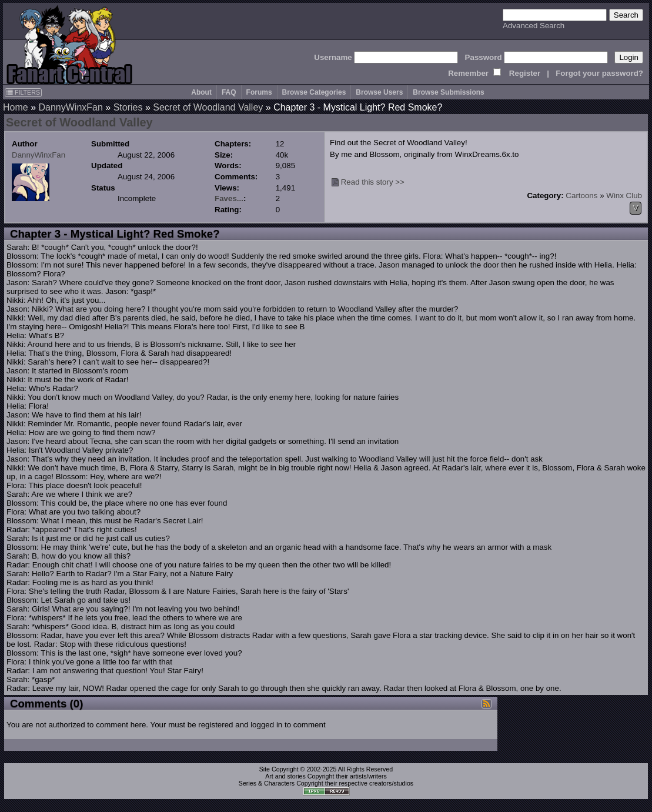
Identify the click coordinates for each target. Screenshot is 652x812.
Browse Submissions (448, 92)
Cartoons (581, 196)
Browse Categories (314, 92)
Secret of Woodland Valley (208, 107)
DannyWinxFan (70, 107)
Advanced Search (534, 26)
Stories (128, 107)
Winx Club (624, 196)
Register (525, 73)
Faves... (229, 198)
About (201, 92)
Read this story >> (373, 182)
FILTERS (23, 92)
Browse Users (379, 92)
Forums (259, 92)
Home (16, 107)
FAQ (229, 92)
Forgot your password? (599, 73)
